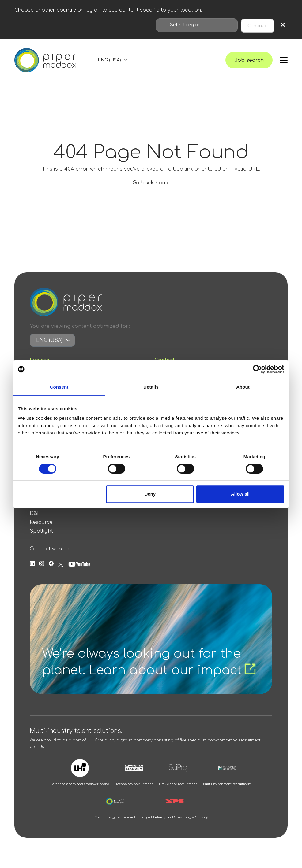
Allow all (240, 494)
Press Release (47, 510)
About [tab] (243, 387)
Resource (41, 528)
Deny (150, 494)
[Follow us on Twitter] (61, 570)
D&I (34, 519)
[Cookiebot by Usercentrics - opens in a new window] (257, 369)
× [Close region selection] (283, 25)
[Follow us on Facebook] (51, 570)
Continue (258, 25)
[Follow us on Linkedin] (32, 570)
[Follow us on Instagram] (42, 570)
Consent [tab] (59, 387)
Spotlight (41, 537)
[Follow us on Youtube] (79, 570)
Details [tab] (151, 387)
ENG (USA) (109, 63)
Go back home (151, 188)
